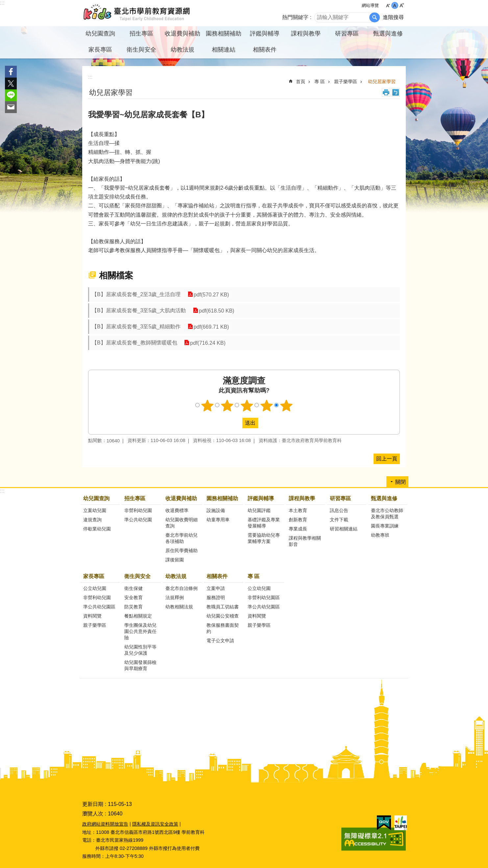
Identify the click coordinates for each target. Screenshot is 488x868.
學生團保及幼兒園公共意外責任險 (140, 631)
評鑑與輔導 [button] (265, 34)
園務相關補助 (222, 498)
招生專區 (135, 498)
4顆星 (267, 406)
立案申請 (216, 588)
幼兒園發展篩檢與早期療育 (140, 665)
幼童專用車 (218, 520)
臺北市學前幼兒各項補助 (182, 538)
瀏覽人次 (93, 814)
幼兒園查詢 (96, 498)
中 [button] (395, 5)
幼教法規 (176, 576)
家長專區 (94, 576)
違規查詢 (92, 520)
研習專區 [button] (347, 34)
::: (2, 3)
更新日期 (93, 804)
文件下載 (339, 520)
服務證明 (216, 598)
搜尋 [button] (375, 17)
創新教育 (298, 520)
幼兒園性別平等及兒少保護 (140, 650)
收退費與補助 (181, 498)
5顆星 (286, 406)
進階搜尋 (393, 17)
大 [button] (402, 5)
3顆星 (247, 406)
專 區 (320, 82)
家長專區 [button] (100, 50)
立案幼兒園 (95, 510)
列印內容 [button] (386, 92)
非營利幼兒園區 (264, 598)
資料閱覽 (92, 616)
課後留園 (175, 560)
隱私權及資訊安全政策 (155, 824)
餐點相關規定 (138, 616)
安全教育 (134, 598)
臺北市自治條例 (182, 588)
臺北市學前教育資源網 (137, 13)
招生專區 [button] (141, 34)
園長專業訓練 (385, 526)
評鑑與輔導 (261, 498)
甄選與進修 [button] (388, 34)
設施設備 (216, 510)
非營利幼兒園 (138, 510)
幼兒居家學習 (382, 82)
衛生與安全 (137, 576)
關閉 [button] (401, 482)
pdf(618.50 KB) (216, 310)
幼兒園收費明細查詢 (182, 523)
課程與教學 (302, 498)
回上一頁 (387, 459)
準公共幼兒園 (138, 520)
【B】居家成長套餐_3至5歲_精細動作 (136, 327)
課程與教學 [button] (306, 34)
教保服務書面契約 (223, 628)
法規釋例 (175, 598)
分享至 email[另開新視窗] (11, 107)
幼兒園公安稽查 (223, 616)
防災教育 (134, 607)
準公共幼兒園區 (99, 607)
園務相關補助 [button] (224, 34)
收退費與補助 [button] (183, 34)
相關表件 (217, 576)
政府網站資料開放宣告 (105, 824)
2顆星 (227, 406)
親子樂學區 (346, 82)
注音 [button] (396, 92)
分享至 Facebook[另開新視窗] (11, 72)
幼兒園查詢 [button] (100, 34)
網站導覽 (370, 5)
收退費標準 (177, 510)
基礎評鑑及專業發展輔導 (264, 523)
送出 (236, 423)
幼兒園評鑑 (259, 510)
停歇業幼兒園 (97, 529)
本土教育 (298, 510)
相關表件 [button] (265, 50)
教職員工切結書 (223, 607)
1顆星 (207, 406)
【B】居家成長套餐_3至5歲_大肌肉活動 (139, 310)
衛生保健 (134, 588)
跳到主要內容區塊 (3, 3)
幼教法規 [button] (183, 50)
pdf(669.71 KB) (211, 327)
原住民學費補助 (182, 551)
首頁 (301, 82)
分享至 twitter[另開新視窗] (11, 83)
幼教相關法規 (179, 607)
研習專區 (340, 498)
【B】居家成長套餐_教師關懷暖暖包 (134, 343)
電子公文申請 (220, 641)
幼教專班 (380, 535)
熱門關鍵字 (295, 17)
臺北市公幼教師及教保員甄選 (387, 514)
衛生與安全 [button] (141, 50)
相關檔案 (116, 275)
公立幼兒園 (95, 588)
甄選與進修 (384, 498)
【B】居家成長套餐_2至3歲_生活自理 (136, 294)
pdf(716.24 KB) (207, 343)
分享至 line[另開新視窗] (11, 95)
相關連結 (224, 50)
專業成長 (298, 529)
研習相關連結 (344, 529)
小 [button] (388, 5)
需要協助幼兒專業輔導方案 (264, 538)
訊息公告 (339, 510)
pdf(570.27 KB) (211, 294)
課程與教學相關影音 (305, 541)
